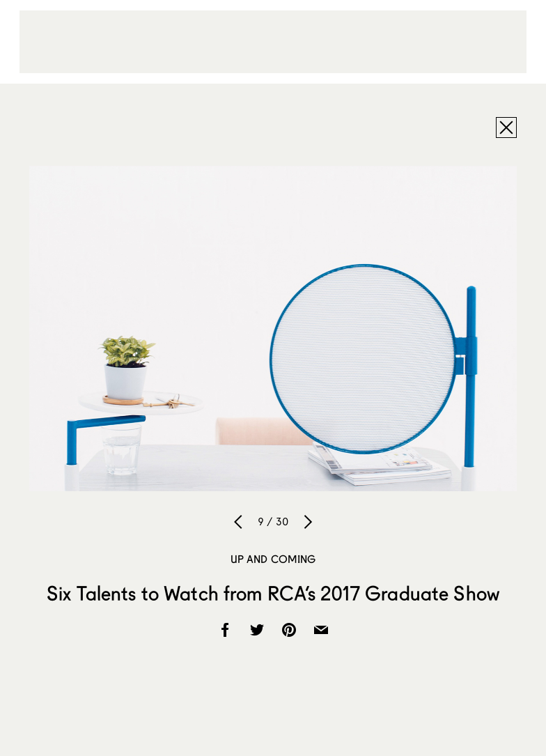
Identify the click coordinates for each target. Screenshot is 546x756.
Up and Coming (273, 559)
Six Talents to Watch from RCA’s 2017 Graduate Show (273, 593)
